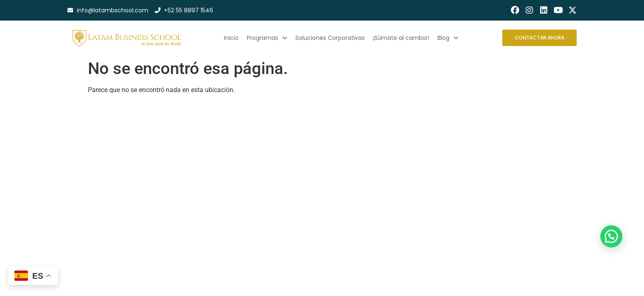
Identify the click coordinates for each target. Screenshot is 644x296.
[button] (617, 257)
